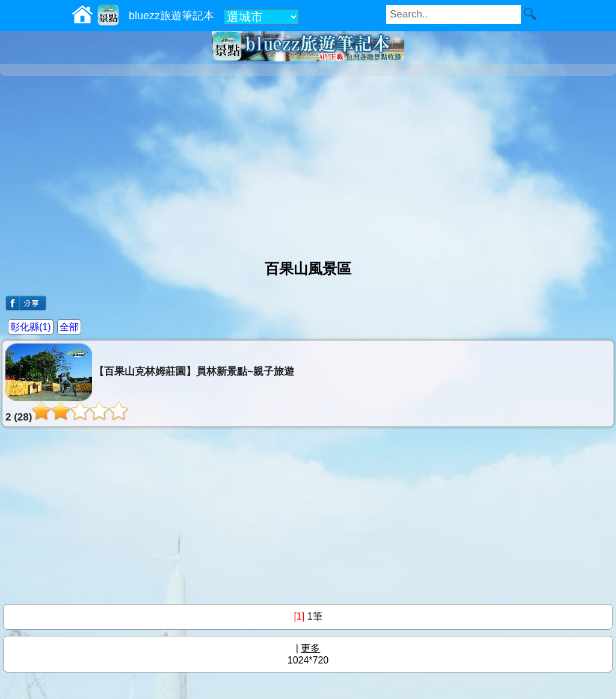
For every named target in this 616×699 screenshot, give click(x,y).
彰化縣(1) (31, 327)
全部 (69, 327)
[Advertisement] (308, 163)
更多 (310, 648)
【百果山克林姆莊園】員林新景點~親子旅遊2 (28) (150, 383)
